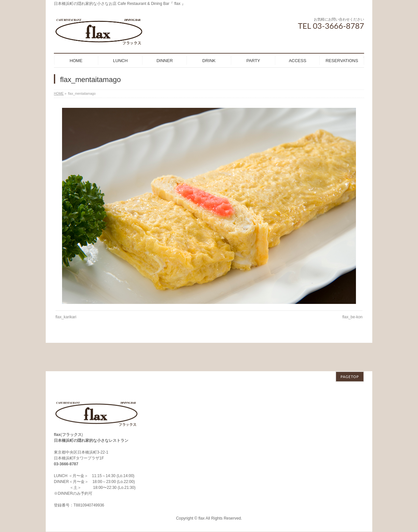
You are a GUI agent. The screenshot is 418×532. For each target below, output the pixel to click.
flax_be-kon (352, 317)
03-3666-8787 (66, 436)
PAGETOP (350, 348)
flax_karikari (66, 317)
